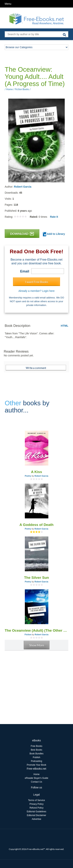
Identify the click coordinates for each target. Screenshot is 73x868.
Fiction (28, 634)
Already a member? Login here (36, 291)
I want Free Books (37, 282)
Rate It (54, 217)
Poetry (28, 476)
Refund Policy (36, 808)
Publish (36, 757)
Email (25, 271)
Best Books (37, 750)
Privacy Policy (37, 804)
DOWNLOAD (22, 234)
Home (36, 774)
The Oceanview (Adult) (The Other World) (36, 630)
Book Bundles (36, 754)
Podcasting (36, 761)
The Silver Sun (36, 578)
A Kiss (36, 472)
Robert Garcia (23, 187)
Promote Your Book (36, 765)
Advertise (36, 819)
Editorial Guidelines (36, 812)
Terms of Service (36, 800)
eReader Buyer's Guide (36, 778)
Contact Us (36, 782)
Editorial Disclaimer (37, 815)
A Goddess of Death (37, 525)
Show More (37, 645)
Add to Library (54, 234)
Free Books (36, 746)
